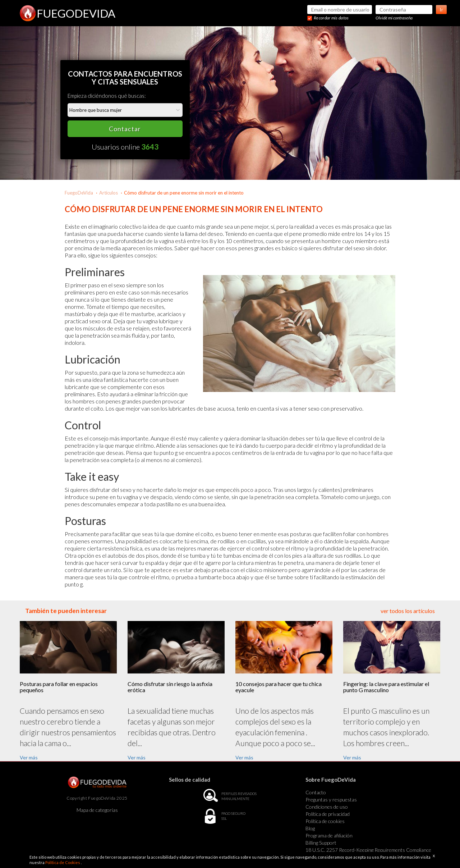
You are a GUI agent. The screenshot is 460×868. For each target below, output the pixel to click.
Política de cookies (325, 821)
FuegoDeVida (79, 193)
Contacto (316, 792)
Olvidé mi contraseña (394, 18)
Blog (310, 828)
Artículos (109, 193)
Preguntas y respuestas (331, 800)
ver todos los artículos (408, 611)
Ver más (29, 757)
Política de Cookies (63, 862)
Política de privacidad (328, 814)
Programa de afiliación (329, 835)
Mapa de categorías (97, 810)
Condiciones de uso (327, 807)
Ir (441, 10)
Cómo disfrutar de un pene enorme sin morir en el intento (184, 193)
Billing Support (321, 843)
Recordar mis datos (331, 18)
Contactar (125, 129)
